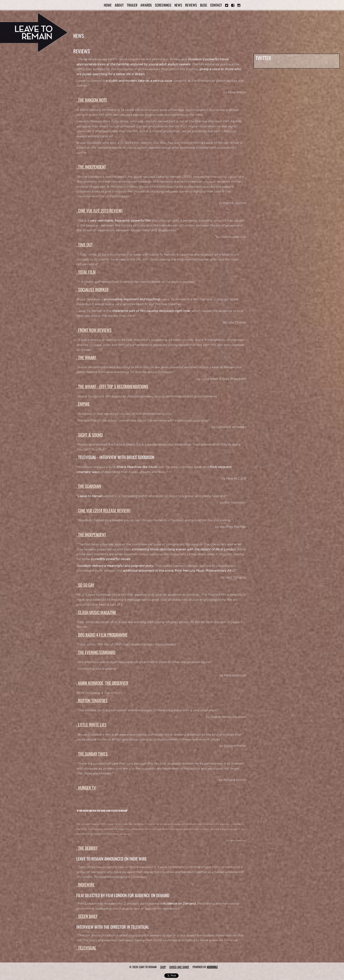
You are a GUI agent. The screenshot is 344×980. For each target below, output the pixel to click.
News (178, 5)
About (119, 5)
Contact (216, 5)
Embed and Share (179, 967)
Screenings (163, 5)
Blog (204, 5)
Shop (163, 967)
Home (108, 5)
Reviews (191, 5)
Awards (146, 5)
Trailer (132, 5)
